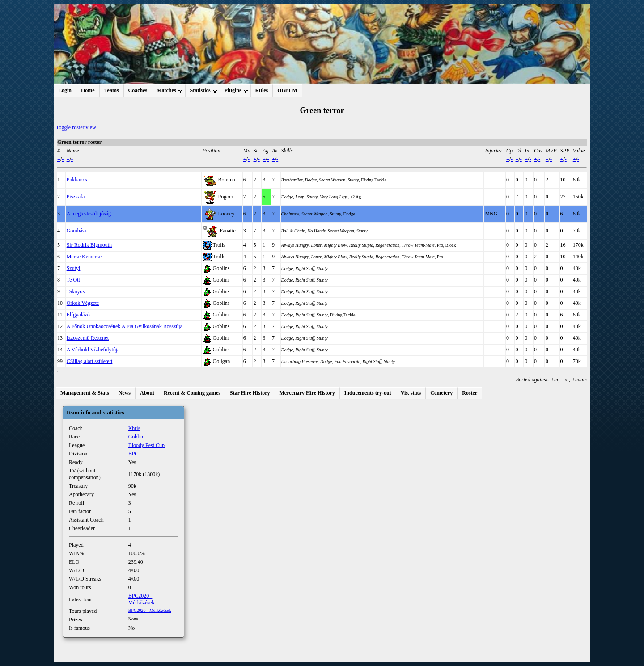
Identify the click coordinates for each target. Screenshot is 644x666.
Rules (262, 90)
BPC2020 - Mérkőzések (142, 599)
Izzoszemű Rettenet (88, 338)
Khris (134, 428)
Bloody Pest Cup (146, 445)
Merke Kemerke (84, 257)
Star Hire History (250, 393)
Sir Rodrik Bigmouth (89, 245)
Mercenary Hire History (307, 393)
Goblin (136, 437)
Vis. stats (411, 393)
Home (88, 90)
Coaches (138, 90)
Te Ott (73, 280)
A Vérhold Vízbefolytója (93, 350)
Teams (112, 90)
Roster (470, 393)
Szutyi (74, 268)
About (147, 393)
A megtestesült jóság (89, 214)
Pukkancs (77, 180)
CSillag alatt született (90, 361)
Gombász (77, 231)
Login (65, 90)
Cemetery (441, 393)
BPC (133, 454)
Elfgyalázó (78, 315)
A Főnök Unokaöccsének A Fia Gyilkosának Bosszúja (125, 326)
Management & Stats (85, 393)
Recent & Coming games (192, 393)
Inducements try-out (368, 393)
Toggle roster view (76, 127)
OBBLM (287, 90)
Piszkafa (76, 197)
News (125, 393)
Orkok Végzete (83, 303)
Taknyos (76, 291)
